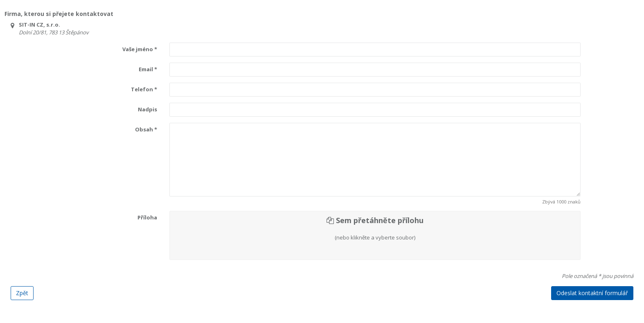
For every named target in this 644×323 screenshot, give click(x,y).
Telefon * (144, 89)
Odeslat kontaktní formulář (592, 293)
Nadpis (147, 109)
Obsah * (146, 129)
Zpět (22, 293)
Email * (148, 69)
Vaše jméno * (140, 49)
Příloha (147, 217)
